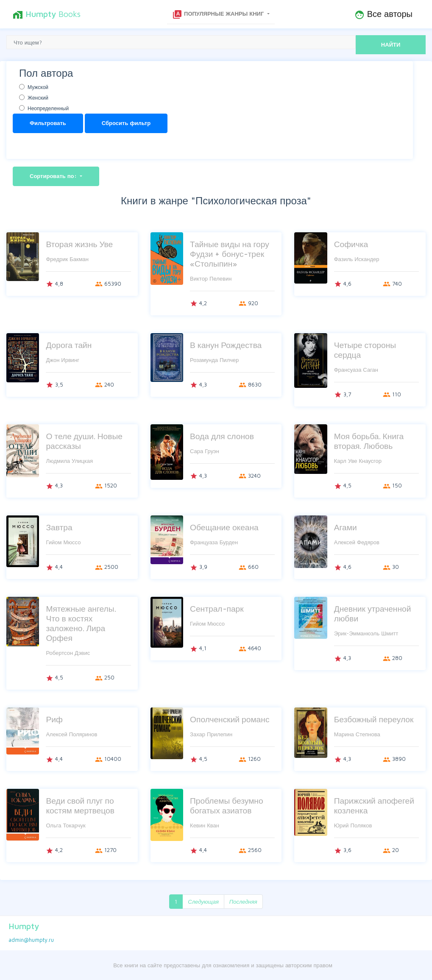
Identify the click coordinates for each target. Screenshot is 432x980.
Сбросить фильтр (126, 123)
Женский (38, 98)
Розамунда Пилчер (214, 360)
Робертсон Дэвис (68, 653)
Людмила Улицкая (69, 461)
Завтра (59, 527)
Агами (346, 527)
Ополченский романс (230, 719)
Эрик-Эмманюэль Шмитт (366, 633)
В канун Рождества (226, 345)
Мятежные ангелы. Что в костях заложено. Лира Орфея (81, 623)
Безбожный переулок (374, 719)
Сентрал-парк (217, 608)
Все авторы (383, 14)
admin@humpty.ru (31, 940)
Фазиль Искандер (357, 259)
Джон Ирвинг (63, 360)
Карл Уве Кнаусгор (358, 461)
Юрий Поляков (353, 825)
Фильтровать (48, 123)
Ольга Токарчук (65, 825)
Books (47, 14)
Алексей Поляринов (71, 734)
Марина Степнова (357, 734)
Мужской (38, 87)
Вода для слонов (222, 436)
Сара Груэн (205, 451)
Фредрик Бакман (67, 259)
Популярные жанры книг (219, 14)
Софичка (351, 244)
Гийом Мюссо (63, 542)
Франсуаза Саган (356, 370)
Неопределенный (48, 108)
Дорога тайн (69, 345)
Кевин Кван (205, 825)
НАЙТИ (391, 45)
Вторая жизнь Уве (79, 244)
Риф (54, 719)
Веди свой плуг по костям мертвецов (80, 805)
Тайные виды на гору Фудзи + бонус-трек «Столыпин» (230, 254)
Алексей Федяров (357, 542)
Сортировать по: (54, 176)
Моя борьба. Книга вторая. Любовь (369, 441)
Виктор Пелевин (211, 278)
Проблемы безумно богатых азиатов (227, 805)
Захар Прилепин (211, 734)
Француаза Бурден (214, 542)
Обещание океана (224, 527)
